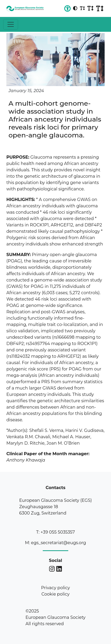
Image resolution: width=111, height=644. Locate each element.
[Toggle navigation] (11, 24)
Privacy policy (55, 588)
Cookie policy (55, 594)
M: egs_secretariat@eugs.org (55, 543)
